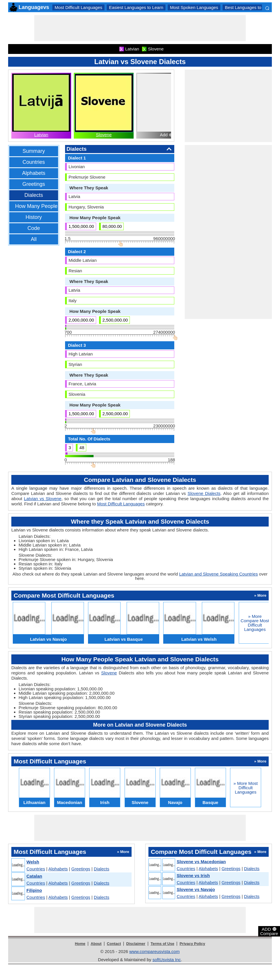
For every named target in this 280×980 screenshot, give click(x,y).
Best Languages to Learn (249, 7)
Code (34, 228)
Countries (34, 162)
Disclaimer (136, 944)
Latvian (41, 135)
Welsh (33, 862)
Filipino (34, 890)
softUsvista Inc (167, 960)
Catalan (34, 876)
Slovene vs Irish (193, 875)
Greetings (34, 184)
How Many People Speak (44, 206)
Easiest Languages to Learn (136, 7)
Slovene (104, 135)
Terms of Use (163, 944)
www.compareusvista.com (154, 951)
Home (80, 944)
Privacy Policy (192, 944)
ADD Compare (269, 931)
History (34, 217)
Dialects (34, 195)
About (96, 944)
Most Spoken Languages (194, 7)
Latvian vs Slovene (43, 499)
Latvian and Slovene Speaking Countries (219, 574)
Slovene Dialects (204, 493)
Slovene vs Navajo (196, 889)
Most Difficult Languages (78, 7)
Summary (34, 151)
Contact (114, 944)
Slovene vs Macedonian (201, 862)
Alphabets (34, 173)
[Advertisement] (140, 28)
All (34, 239)
